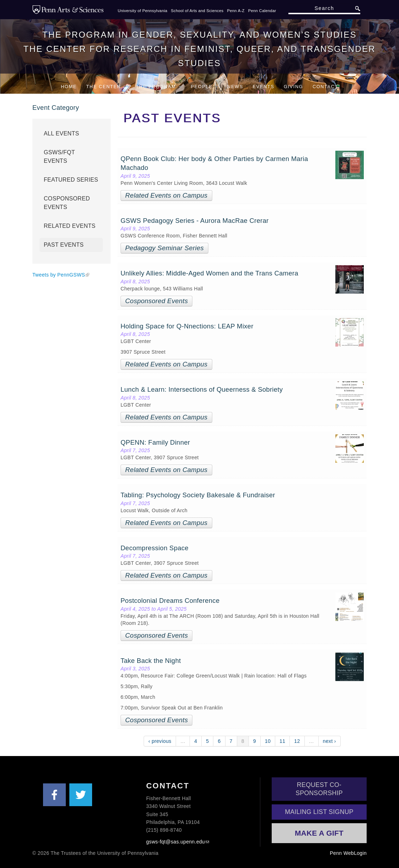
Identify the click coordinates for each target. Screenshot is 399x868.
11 (282, 741)
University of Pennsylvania (143, 11)
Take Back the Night (151, 661)
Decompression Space (155, 548)
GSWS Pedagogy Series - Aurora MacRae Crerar (195, 221)
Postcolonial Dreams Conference (171, 601)
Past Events (64, 245)
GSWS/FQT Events (59, 157)
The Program (159, 87)
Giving (293, 87)
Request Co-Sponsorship (319, 789)
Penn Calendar (262, 11)
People (204, 87)
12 (297, 741)
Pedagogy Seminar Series (164, 248)
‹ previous (160, 741)
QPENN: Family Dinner (156, 442)
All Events (62, 133)
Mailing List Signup (319, 812)
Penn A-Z (236, 11)
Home (69, 87)
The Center (106, 87)
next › (329, 741)
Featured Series (71, 180)
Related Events (70, 226)
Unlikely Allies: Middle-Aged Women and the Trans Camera (209, 273)
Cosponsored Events (156, 301)
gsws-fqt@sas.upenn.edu (175, 842)
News (235, 87)
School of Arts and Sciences (197, 11)
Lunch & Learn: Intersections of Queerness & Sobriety (202, 389)
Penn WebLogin (348, 853)
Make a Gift (319, 833)
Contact (325, 87)
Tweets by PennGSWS (59, 275)
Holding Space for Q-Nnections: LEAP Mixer (187, 326)
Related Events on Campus (166, 195)
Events (263, 87)
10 (268, 741)
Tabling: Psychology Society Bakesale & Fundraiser (198, 495)
